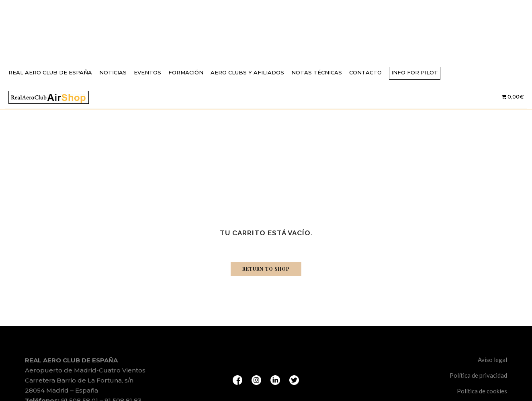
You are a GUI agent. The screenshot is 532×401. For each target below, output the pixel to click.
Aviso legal (492, 360)
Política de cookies (482, 391)
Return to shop (266, 269)
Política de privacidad (478, 375)
